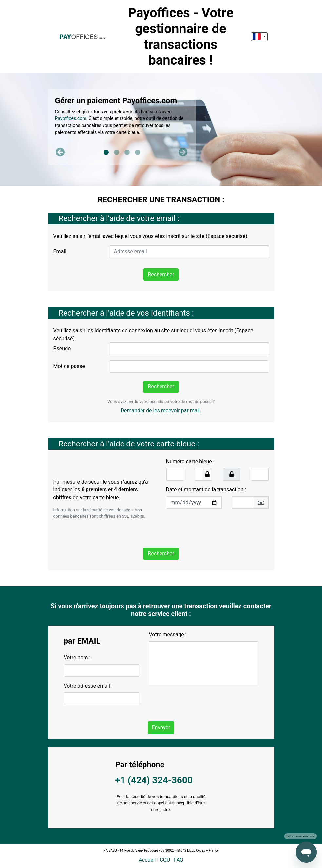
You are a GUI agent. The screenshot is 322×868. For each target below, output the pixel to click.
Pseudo (62, 349)
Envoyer (161, 727)
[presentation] (216, 527)
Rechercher (161, 274)
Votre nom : (77, 658)
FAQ (179, 860)
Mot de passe (69, 366)
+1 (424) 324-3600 (154, 780)
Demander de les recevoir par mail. (161, 411)
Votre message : (168, 635)
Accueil (147, 860)
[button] (60, 152)
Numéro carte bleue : (190, 461)
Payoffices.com (71, 118)
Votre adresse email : (88, 686)
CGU (165, 860)
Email (60, 251)
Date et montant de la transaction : (206, 490)
